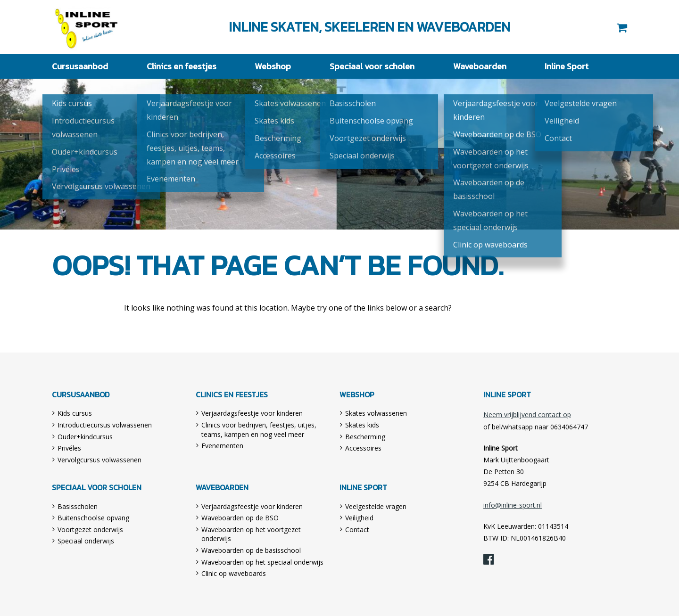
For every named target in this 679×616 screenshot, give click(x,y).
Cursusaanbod (80, 66)
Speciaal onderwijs (86, 541)
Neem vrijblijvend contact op (527, 415)
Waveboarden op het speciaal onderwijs (262, 562)
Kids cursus (75, 413)
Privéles (69, 448)
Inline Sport (87, 27)
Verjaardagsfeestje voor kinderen (252, 413)
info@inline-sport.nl (513, 505)
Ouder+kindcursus (85, 437)
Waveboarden (480, 66)
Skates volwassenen (376, 413)
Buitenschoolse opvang (93, 518)
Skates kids (362, 425)
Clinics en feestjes (182, 66)
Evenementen (222, 446)
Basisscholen (78, 506)
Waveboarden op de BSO (240, 518)
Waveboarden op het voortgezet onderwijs (251, 534)
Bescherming (365, 437)
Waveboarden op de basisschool (251, 550)
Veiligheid (359, 518)
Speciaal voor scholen (372, 66)
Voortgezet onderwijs (90, 530)
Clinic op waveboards (234, 573)
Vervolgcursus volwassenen (99, 460)
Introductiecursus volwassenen (105, 425)
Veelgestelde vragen (376, 506)
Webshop (273, 66)
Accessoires (363, 448)
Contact (357, 530)
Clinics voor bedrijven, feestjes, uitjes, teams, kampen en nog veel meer (259, 430)
